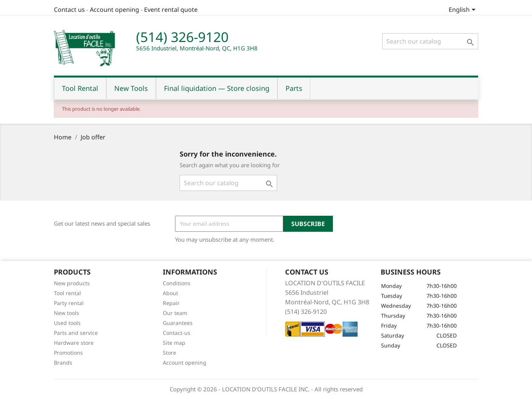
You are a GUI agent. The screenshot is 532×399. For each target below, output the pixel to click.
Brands (63, 363)
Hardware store (74, 343)
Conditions (177, 283)
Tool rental (67, 293)
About (170, 293)
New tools (66, 313)
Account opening (114, 10)
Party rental (69, 303)
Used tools (67, 323)
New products (72, 283)
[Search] (430, 41)
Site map (174, 343)
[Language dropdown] (463, 10)
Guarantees (178, 323)
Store (169, 353)
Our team (175, 313)
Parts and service (76, 333)
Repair (171, 303)
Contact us (69, 10)
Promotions (68, 353)
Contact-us (177, 333)
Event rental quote (171, 10)
